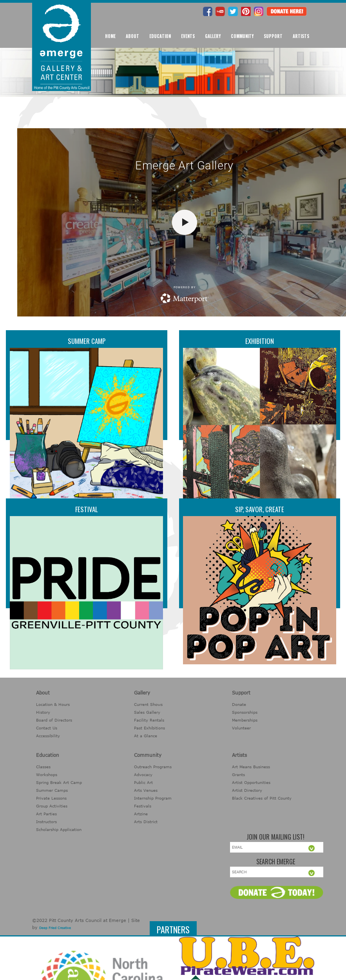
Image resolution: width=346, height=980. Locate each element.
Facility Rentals (149, 720)
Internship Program (153, 798)
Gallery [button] (213, 36)
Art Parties (46, 814)
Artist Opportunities (251, 782)
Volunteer (241, 728)
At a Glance (146, 736)
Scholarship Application (59, 829)
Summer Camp (87, 341)
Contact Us (47, 728)
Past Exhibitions (149, 728)
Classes (43, 767)
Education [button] (160, 36)
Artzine (141, 814)
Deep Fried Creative (55, 928)
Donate (239, 704)
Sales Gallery (147, 712)
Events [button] (188, 36)
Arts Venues (146, 790)
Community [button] (242, 36)
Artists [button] (301, 36)
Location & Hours (53, 704)
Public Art (143, 782)
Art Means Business (251, 767)
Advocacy (143, 775)
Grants (238, 775)
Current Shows (148, 704)
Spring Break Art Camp (59, 782)
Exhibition (260, 341)
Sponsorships (245, 712)
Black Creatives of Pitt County (262, 798)
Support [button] (273, 36)
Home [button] (110, 36)
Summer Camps (52, 790)
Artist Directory (247, 790)
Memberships (245, 720)
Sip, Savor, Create (260, 509)
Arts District (146, 822)
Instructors (46, 822)
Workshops (47, 775)
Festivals (143, 806)
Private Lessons (51, 798)
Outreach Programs (153, 767)
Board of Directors (54, 720)
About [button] (132, 36)
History (43, 712)
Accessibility (48, 736)
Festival (87, 509)
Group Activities (52, 806)
